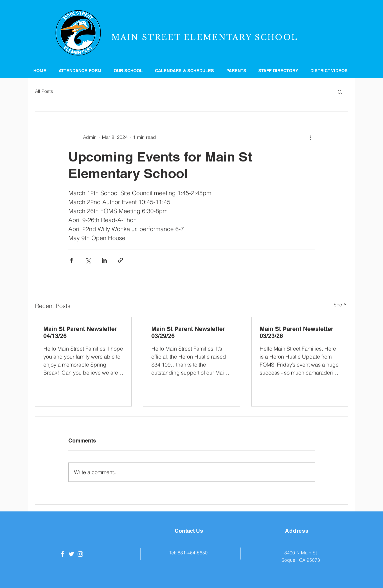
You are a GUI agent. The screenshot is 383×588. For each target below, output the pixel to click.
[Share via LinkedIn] (104, 260)
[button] (129, 71)
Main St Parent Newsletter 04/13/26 (80, 332)
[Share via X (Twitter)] (88, 260)
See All (341, 305)
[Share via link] (120, 260)
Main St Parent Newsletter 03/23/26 (296, 332)
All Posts (44, 91)
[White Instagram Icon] (80, 554)
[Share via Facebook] (71, 260)
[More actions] (311, 137)
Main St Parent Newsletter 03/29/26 (188, 332)
